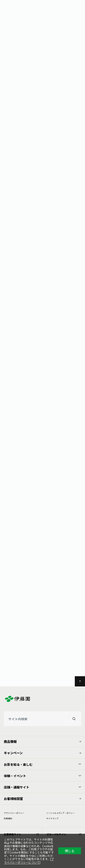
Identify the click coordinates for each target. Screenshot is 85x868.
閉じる (70, 851)
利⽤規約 (8, 818)
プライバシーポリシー (14, 813)
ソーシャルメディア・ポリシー (60, 813)
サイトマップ (52, 818)
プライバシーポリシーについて (29, 860)
